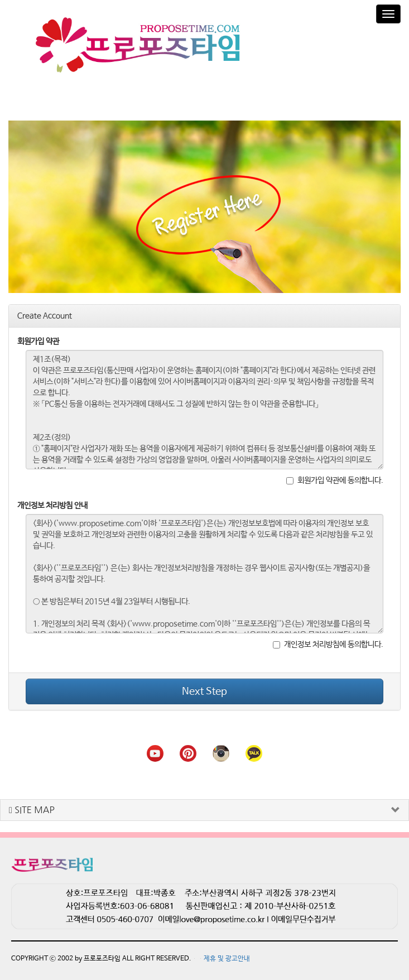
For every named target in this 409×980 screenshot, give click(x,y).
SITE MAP (32, 805)
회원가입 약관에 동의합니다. (335, 475)
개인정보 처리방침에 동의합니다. (328, 640)
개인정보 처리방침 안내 (52, 501)
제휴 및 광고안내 (227, 954)
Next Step (204, 686)
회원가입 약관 (38, 337)
